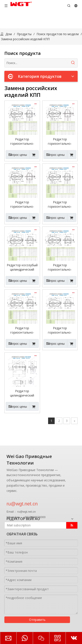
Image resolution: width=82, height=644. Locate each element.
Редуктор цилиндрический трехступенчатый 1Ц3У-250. (22, 393)
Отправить (37, 620)
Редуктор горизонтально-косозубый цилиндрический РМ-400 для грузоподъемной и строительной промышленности (60, 267)
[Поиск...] (37, 63)
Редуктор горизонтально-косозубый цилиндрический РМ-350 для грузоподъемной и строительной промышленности (22, 330)
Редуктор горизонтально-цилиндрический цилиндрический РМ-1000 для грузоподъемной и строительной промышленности (22, 141)
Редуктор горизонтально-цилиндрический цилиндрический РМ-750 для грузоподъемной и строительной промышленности (22, 204)
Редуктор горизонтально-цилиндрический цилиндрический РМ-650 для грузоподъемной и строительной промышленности (60, 204)
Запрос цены (16, 155)
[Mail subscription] (34, 525)
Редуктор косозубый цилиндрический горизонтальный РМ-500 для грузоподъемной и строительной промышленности (22, 267)
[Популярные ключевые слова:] (73, 63)
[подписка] (72, 525)
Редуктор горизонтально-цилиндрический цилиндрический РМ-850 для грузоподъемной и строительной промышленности (60, 141)
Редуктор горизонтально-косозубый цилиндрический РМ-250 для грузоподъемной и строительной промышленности (60, 330)
